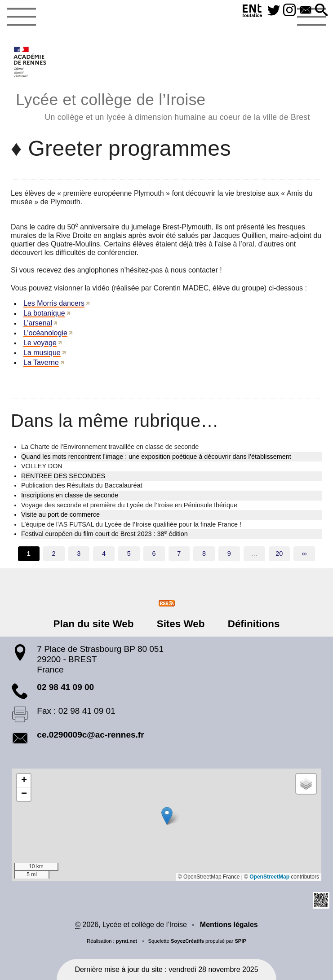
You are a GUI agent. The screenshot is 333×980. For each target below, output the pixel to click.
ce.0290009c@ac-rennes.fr (90, 735)
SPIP (240, 941)
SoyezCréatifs (187, 941)
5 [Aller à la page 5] (129, 554)
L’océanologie (45, 333)
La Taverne (41, 363)
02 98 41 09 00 (65, 687)
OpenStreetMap (269, 877)
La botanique (44, 313)
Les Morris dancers (54, 303)
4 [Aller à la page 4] (104, 554)
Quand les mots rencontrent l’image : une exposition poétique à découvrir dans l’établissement (156, 457)
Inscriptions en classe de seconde (70, 495)
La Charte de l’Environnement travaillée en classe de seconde (110, 447)
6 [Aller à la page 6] (154, 554)
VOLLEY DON (42, 466)
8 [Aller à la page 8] (204, 554)
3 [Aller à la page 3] (79, 554)
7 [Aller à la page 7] (179, 554)
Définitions (253, 624)
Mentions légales (229, 925)
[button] (321, 11)
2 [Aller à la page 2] (54, 554)
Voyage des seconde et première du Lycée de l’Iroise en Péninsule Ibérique (129, 505)
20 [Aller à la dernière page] (279, 554)
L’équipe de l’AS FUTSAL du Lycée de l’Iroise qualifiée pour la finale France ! (131, 524)
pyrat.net (127, 941)
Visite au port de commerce (60, 514)
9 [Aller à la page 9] (229, 554)
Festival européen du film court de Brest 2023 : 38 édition (104, 533)
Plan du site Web (94, 624)
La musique (42, 353)
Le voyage (40, 343)
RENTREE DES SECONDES (63, 476)
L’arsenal (38, 323)
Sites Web (181, 624)
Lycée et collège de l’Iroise (163, 105)
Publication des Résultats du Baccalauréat (82, 485)
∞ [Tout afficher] (304, 554)
